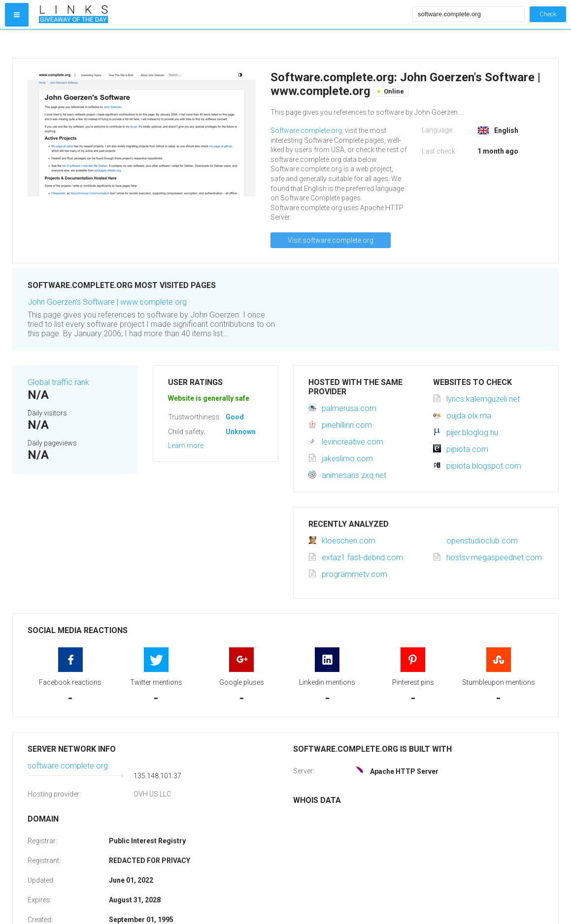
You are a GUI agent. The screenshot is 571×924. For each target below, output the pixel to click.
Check (548, 14)
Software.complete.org (306, 130)
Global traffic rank (58, 382)
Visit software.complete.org (331, 240)
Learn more (186, 446)
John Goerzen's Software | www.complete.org (107, 302)
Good (235, 417)
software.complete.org (68, 766)
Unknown (241, 432)
